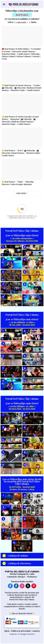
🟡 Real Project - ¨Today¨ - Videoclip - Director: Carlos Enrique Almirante (18, 183)
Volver (11, 22)
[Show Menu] (4, 4)
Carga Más (21, 22)
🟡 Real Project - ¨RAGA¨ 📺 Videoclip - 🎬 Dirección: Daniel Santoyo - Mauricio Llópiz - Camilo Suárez (22, 153)
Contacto (36, 631)
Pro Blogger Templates (26, 634)
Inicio (34, 22)
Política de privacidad (21, 631)
